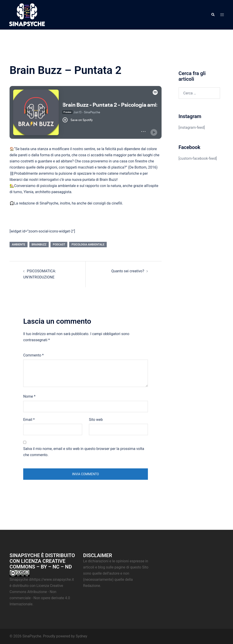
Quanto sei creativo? (128, 271)
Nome (29, 396)
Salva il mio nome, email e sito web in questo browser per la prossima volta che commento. (84, 452)
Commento (33, 355)
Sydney (82, 636)
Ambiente (19, 245)
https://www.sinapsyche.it (53, 580)
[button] (213, 15)
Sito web (96, 420)
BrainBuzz (39, 245)
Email (29, 420)
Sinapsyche (19, 580)
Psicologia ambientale (88, 245)
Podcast (59, 245)
